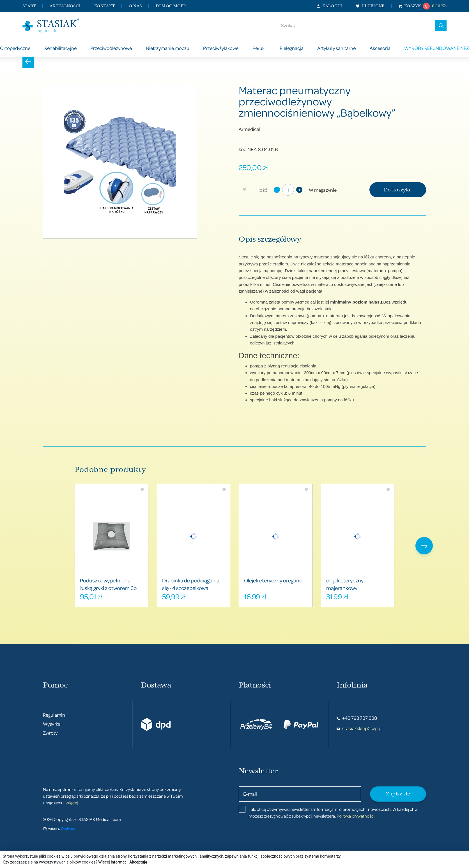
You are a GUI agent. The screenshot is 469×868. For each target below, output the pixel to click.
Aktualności (65, 6)
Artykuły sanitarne (336, 48)
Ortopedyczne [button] (15, 48)
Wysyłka (52, 724)
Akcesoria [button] (380, 48)
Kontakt (104, 6)
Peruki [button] (259, 48)
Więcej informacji (113, 862)
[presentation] (424, 546)
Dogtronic (68, 828)
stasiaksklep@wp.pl (360, 728)
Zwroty (50, 733)
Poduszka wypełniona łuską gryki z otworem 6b (108, 584)
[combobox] (356, 26)
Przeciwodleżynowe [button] (111, 48)
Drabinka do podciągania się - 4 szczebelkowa (191, 584)
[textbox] (356, 26)
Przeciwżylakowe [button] (221, 48)
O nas (135, 6)
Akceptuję (138, 862)
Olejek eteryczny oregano (273, 580)
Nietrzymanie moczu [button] (168, 48)
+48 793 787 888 (357, 718)
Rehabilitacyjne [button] (60, 48)
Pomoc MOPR (171, 6)
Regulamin (54, 715)
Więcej (72, 803)
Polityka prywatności (356, 816)
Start (29, 6)
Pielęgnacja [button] (292, 48)
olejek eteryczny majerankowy (345, 584)
